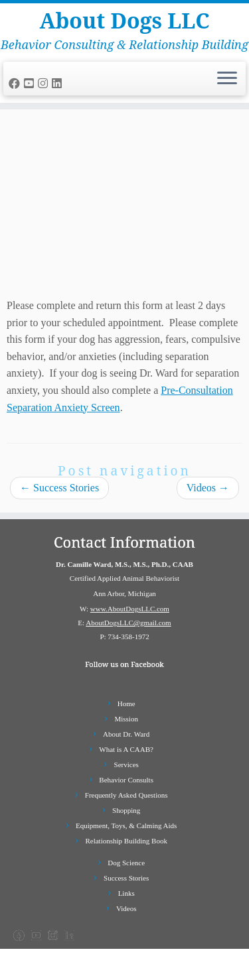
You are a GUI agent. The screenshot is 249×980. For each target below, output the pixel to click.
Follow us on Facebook (124, 664)
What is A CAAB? (126, 749)
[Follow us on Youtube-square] (31, 84)
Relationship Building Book (126, 841)
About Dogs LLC (124, 21)
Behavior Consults (126, 780)
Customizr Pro (187, 963)
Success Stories (59, 488)
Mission (126, 719)
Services (126, 765)
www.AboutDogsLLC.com (130, 609)
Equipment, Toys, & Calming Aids (126, 826)
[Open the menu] (227, 79)
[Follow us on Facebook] (16, 84)
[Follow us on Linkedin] (59, 84)
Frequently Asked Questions (126, 795)
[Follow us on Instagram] (45, 84)
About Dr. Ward (126, 734)
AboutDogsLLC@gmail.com (128, 623)
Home (126, 704)
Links (126, 893)
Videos (208, 488)
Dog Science (126, 863)
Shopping (126, 810)
